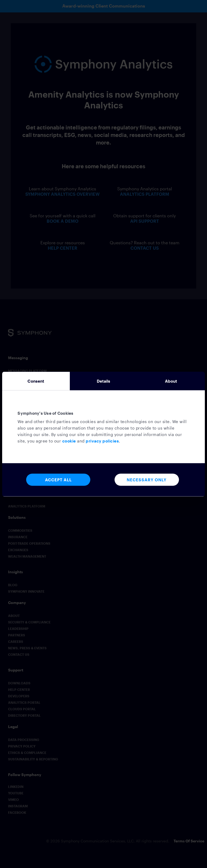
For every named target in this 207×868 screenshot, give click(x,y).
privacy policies (102, 441)
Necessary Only (147, 479)
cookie (69, 441)
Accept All (58, 479)
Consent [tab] (36, 381)
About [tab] (171, 381)
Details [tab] (104, 381)
